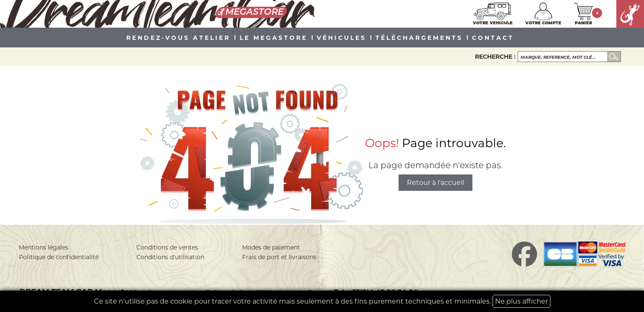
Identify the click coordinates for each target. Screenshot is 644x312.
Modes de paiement (271, 247)
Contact (493, 38)
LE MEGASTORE (274, 38)
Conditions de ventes (167, 247)
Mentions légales (44, 247)
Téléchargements (419, 38)
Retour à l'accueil (435, 183)
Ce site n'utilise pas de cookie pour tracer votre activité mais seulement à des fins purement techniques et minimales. (322, 301)
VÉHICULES (342, 38)
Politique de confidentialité (59, 257)
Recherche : (495, 57)
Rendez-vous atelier (178, 38)
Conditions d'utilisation (170, 257)
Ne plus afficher (521, 301)
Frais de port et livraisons (279, 257)
